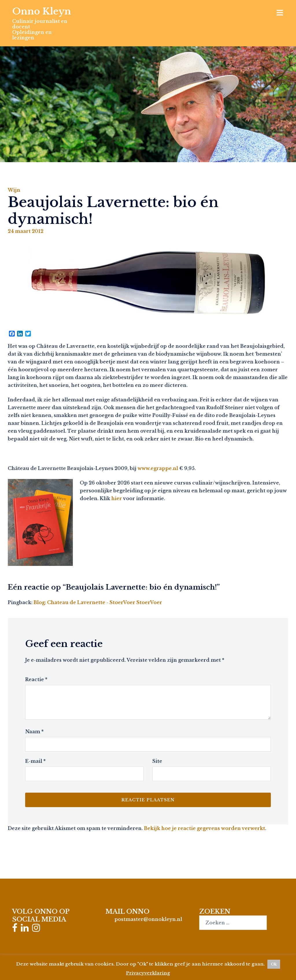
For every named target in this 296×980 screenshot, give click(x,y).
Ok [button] (274, 964)
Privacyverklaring (148, 973)
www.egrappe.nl (158, 468)
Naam (34, 732)
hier (117, 498)
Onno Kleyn (42, 11)
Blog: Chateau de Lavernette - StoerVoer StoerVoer (98, 602)
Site (157, 761)
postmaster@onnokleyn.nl (148, 919)
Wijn (14, 190)
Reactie (36, 679)
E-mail (35, 761)
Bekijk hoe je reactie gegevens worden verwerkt (205, 828)
